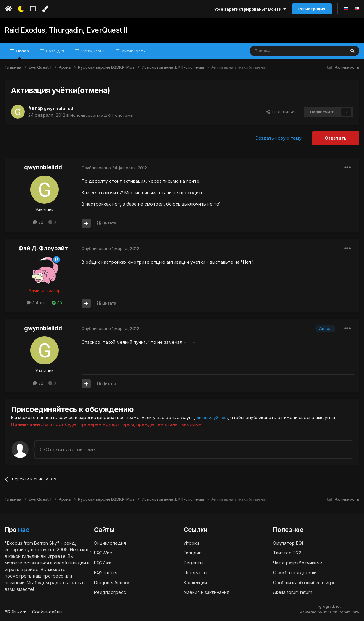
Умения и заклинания (206, 592)
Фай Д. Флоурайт (43, 248)
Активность (133, 51)
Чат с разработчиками (298, 562)
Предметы (195, 572)
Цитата (109, 223)
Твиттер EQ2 (287, 552)
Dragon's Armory (112, 582)
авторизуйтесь (213, 417)
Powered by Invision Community (330, 612)
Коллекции (195, 582)
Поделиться (282, 112)
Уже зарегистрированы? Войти (250, 9)
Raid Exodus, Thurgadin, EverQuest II (64, 30)
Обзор (22, 54)
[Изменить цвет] (45, 9)
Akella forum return (293, 592)
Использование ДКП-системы (103, 115)
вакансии (15, 582)
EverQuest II (92, 51)
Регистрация (312, 9)
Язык (15, 611)
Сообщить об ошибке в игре (304, 582)
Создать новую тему (278, 138)
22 (38, 222)
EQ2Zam (103, 562)
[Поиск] (283, 51)
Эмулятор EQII (288, 543)
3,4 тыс (37, 303)
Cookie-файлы (47, 611)
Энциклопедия (110, 543)
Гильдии (193, 552)
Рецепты (193, 562)
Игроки (191, 543)
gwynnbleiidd (59, 108)
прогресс (53, 576)
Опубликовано (114, 168)
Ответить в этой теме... (69, 449)
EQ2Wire (103, 552)
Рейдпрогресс (110, 592)
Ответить (336, 138)
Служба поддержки (295, 572)
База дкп (54, 51)
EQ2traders (106, 572)
